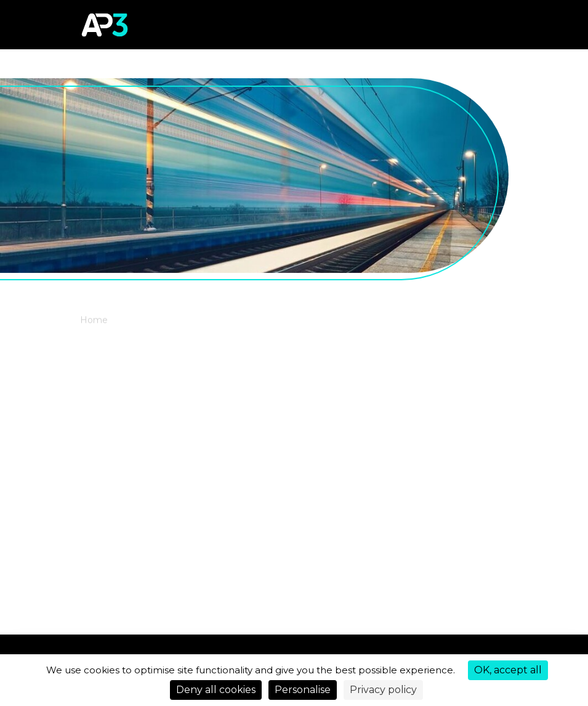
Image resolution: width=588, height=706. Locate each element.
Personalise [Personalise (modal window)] (303, 690)
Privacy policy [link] (383, 690)
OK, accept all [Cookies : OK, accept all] (508, 670)
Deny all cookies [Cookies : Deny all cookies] (216, 690)
